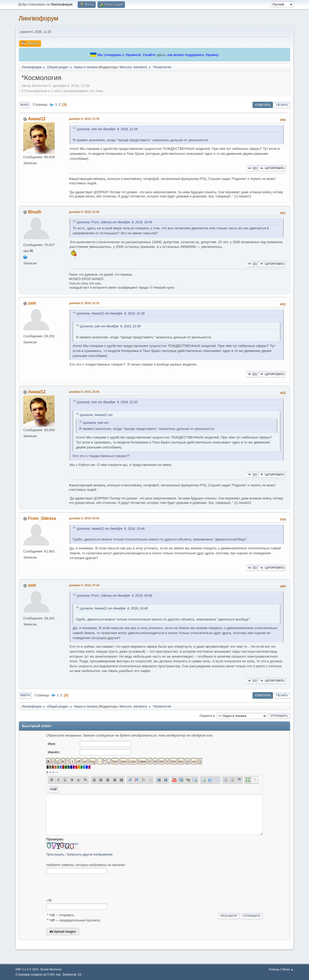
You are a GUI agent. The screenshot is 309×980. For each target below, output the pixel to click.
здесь (161, 55)
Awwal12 (37, 119)
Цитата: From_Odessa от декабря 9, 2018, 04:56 (114, 596)
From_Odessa (42, 518)
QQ (252, 168)
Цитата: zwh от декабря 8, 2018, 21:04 (107, 129)
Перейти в (207, 716)
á (47, 772)
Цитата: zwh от (96, 423)
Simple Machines (51, 969)
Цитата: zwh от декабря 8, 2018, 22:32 (107, 402)
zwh (32, 303)
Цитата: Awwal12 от (96, 415)
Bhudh (35, 212)
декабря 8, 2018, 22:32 (84, 303)
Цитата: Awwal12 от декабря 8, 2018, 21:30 (111, 314)
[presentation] (86, 886)
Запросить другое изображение (90, 854)
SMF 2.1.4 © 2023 (27, 969)
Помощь (274, 969)
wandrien (140, 67)
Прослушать (55, 854)
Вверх (25, 695)
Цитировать (272, 168)
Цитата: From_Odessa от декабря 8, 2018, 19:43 (114, 222)
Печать (282, 105)
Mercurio (126, 67)
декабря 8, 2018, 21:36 (84, 212)
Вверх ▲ (288, 969)
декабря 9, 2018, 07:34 (84, 585)
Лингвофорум (38, 18)
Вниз (24, 105)
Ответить (263, 105)
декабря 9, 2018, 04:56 (84, 518)
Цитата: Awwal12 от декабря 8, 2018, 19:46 (111, 529)
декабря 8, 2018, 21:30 (84, 119)
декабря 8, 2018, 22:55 (84, 392)
